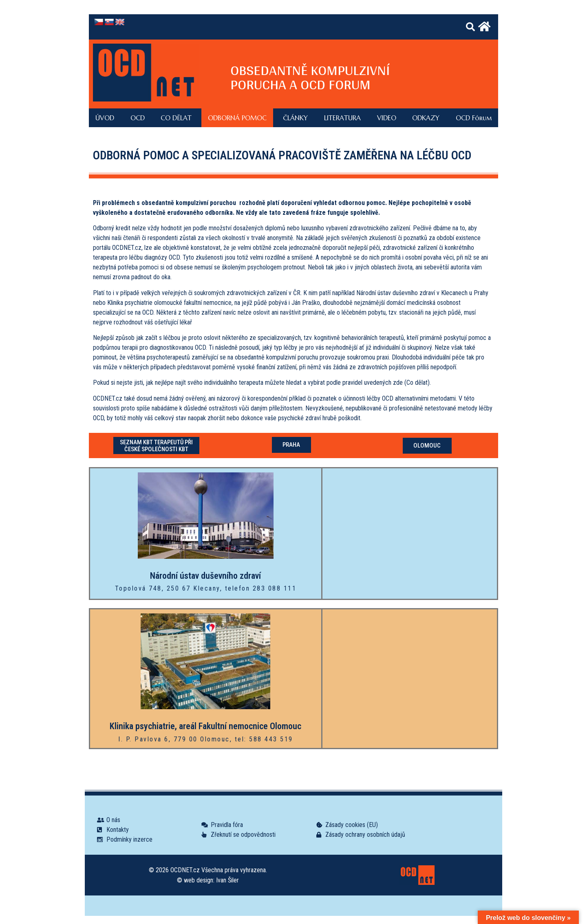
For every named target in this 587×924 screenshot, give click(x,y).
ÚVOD (105, 118)
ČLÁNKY (295, 118)
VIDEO (387, 118)
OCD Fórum (474, 118)
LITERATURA (342, 118)
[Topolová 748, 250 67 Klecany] (410, 534)
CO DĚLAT (176, 118)
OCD (138, 118)
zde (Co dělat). (412, 383)
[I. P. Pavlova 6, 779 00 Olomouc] (410, 679)
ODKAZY (426, 118)
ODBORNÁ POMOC (237, 118)
